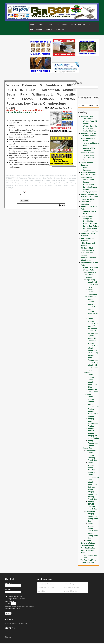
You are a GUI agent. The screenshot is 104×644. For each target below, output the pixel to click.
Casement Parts (87, 116)
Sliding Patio (90, 511)
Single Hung (90, 280)
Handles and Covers (91, 143)
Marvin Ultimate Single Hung (93, 292)
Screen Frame (88, 185)
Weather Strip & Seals (89, 133)
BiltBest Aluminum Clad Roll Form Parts (90, 158)
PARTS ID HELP (36, 30)
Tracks (86, 141)
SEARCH (49, 30)
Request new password (16, 599)
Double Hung (90, 297)
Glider (88, 372)
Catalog (41, 24)
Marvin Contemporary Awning (93, 406)
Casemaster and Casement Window (92, 275)
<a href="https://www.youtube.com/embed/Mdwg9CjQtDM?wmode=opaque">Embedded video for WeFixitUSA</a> (17, 48)
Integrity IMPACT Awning (91, 431)
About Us (42, 591)
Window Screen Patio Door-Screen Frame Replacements (89, 175)
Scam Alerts (60, 30)
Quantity (23, 192)
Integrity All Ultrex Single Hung (93, 285)
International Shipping (72, 587)
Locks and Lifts (89, 148)
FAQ (89, 24)
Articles (65, 24)
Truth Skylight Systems (90, 192)
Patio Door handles (90, 231)
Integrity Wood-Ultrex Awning (93, 414)
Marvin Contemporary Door (93, 477)
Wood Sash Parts (87, 153)
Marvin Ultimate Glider (91, 377)
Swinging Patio (91, 450)
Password (9, 589)
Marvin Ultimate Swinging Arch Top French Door (93, 467)
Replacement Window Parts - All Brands (90, 121)
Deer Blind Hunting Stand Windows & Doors (88, 550)
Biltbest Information (78, 24)
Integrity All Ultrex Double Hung (93, 367)
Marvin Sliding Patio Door (93, 536)
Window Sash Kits (90, 126)
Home (32, 24)
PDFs (57, 24)
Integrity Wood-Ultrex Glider (93, 385)
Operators (87, 150)
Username (9, 583)
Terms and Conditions (46, 584)
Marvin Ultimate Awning (91, 399)
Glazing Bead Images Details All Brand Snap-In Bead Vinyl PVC (89, 197)
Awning (88, 394)
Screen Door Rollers (91, 226)
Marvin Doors (88, 448)
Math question (10, 601)
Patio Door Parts (87, 216)
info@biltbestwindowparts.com (16, 624)
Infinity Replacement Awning (93, 443)
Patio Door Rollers (90, 228)
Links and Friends (70, 591)
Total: (91, 106)
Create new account (15, 596)
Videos (49, 24)
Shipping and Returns (46, 587)
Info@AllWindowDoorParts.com (22, 112)
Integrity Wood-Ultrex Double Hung (93, 350)
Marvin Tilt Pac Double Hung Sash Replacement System (93, 331)
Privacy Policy (69, 584)
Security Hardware (90, 224)
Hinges (86, 146)
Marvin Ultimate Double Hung (93, 321)
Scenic (88, 541)
